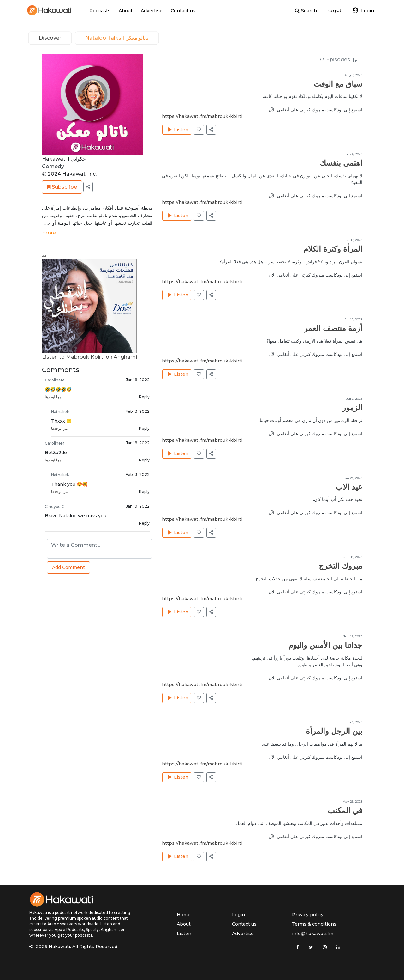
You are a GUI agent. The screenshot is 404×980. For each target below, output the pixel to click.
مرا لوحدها (53, 398)
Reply (144, 398)
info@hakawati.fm (313, 934)
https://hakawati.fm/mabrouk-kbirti (202, 118)
